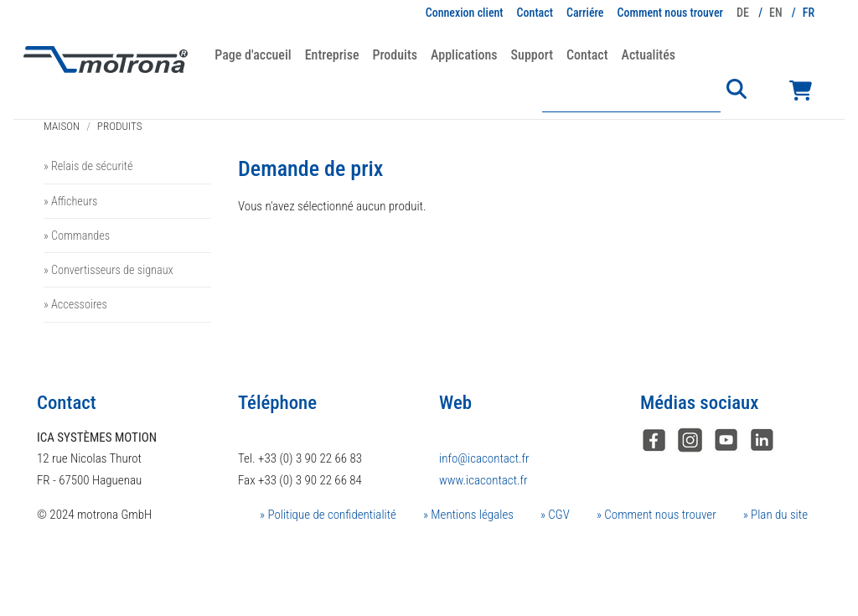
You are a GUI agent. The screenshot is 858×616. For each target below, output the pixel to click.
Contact (535, 13)
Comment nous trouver (671, 13)
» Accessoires (75, 304)
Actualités (649, 55)
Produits (120, 126)
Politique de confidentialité (331, 515)
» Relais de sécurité (88, 166)
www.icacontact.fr (483, 480)
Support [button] (532, 55)
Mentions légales (471, 515)
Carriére (585, 13)
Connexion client (465, 13)
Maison (62, 126)
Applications (464, 55)
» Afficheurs (70, 201)
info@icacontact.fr (484, 458)
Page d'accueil (253, 55)
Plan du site (778, 515)
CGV (558, 515)
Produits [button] (395, 55)
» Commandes (77, 236)
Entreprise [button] (332, 55)
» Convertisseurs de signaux (109, 270)
